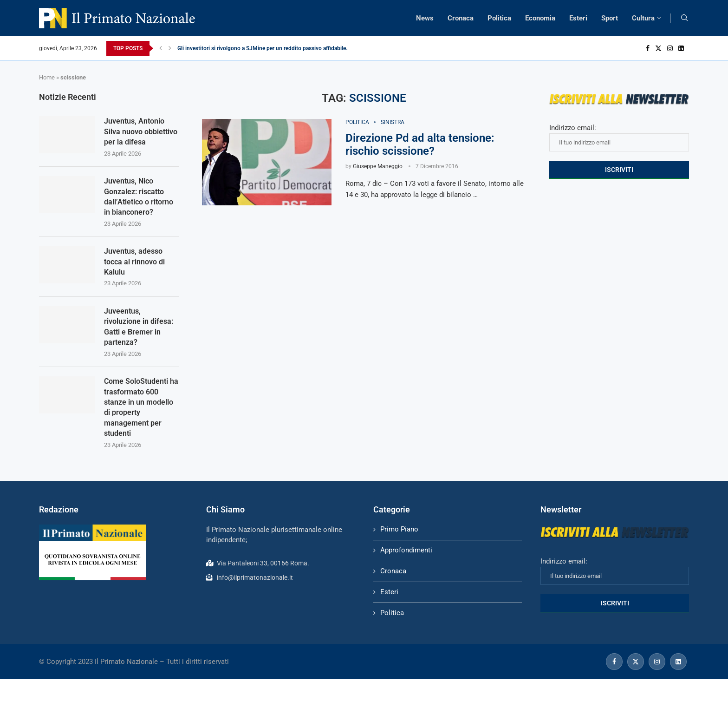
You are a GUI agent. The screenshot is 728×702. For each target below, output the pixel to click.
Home (47, 77)
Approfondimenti (406, 550)
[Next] (170, 48)
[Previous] (161, 48)
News (425, 18)
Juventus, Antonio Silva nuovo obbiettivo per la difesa (141, 131)
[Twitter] (658, 48)
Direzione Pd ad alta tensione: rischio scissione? (420, 144)
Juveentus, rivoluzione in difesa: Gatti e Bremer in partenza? (139, 327)
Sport (610, 18)
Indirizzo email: (619, 138)
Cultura (643, 18)
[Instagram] (670, 48)
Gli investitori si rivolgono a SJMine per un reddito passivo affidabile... (264, 48)
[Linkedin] (681, 48)
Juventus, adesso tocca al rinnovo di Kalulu (134, 262)
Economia (540, 18)
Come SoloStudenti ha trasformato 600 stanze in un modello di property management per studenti (141, 407)
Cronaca (461, 18)
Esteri (578, 18)
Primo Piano (399, 529)
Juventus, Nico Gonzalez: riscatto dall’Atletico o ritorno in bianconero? (139, 197)
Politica (499, 18)
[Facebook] (648, 48)
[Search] (684, 18)
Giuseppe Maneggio (378, 166)
